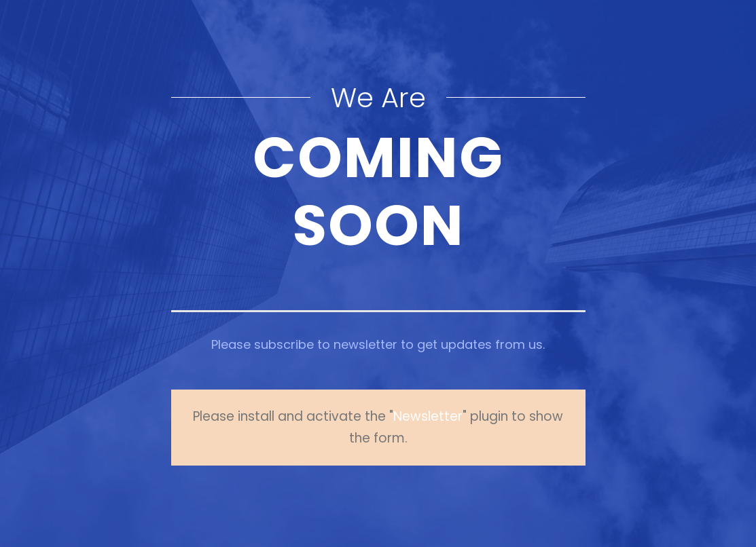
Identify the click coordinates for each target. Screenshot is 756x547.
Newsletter (428, 416)
